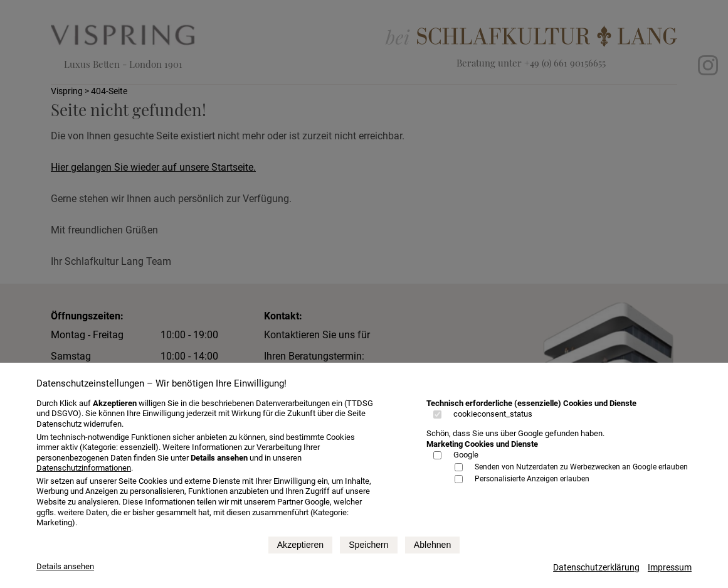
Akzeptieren (300, 545)
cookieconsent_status (493, 414)
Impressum (670, 567)
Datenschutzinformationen (84, 468)
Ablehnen (433, 545)
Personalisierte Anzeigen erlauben (532, 479)
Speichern (368, 545)
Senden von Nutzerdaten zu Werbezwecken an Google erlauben (581, 467)
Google (466, 455)
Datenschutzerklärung (596, 567)
